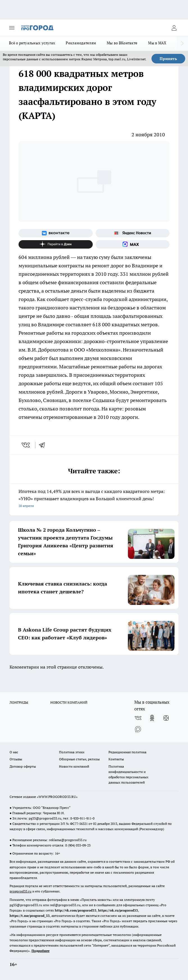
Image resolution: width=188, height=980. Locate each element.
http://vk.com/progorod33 (76, 910)
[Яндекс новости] (133, 233)
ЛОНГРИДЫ (19, 702)
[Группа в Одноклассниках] (152, 718)
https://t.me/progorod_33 (30, 916)
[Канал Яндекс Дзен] (56, 244)
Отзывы (16, 759)
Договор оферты (23, 766)
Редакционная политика (127, 752)
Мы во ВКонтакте (122, 43)
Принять (168, 59)
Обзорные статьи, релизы (79, 759)
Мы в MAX (157, 43)
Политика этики (72, 752)
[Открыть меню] (12, 28)
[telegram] (44, 445)
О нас (14, 752)
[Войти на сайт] (174, 28)
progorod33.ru (21, 891)
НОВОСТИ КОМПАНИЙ (69, 702)
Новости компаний (74, 766)
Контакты (116, 759)
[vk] (26, 445)
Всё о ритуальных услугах (32, 43)
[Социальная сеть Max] (133, 244)
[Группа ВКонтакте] (56, 233)
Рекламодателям (81, 43)
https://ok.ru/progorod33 (118, 910)
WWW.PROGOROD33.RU (57, 797)
